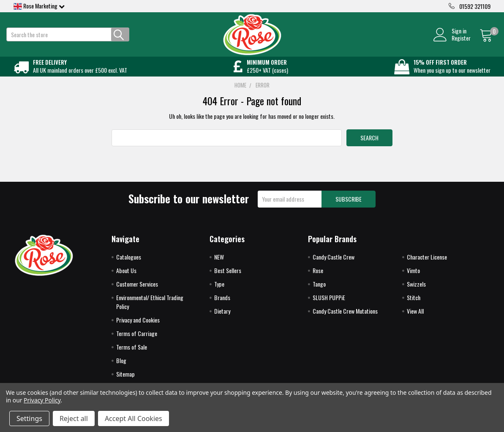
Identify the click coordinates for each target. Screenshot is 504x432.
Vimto (413, 278)
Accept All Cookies (133, 418)
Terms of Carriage (137, 340)
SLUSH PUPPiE (329, 305)
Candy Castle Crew (334, 264)
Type (219, 291)
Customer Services (137, 291)
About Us (126, 278)
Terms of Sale (132, 354)
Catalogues (129, 264)
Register (454, 41)
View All (415, 318)
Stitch (414, 305)
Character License (427, 264)
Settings (29, 418)
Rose (318, 278)
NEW (219, 264)
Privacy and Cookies (138, 327)
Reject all (74, 418)
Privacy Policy (42, 400)
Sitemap (125, 381)
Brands (222, 305)
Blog (121, 368)
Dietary (222, 318)
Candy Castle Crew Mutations (345, 318)
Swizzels (416, 291)
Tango (319, 291)
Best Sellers (228, 278)
